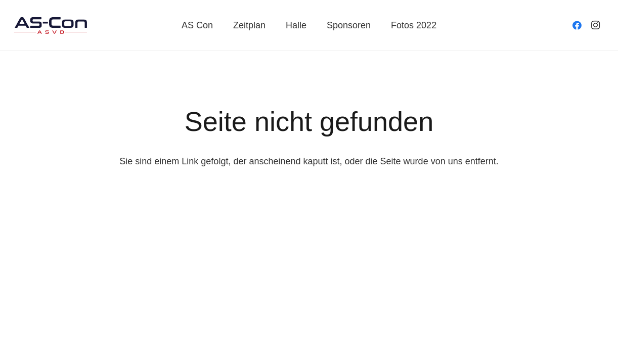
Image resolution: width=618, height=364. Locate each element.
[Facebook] (577, 25)
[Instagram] (595, 25)
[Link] (51, 26)
